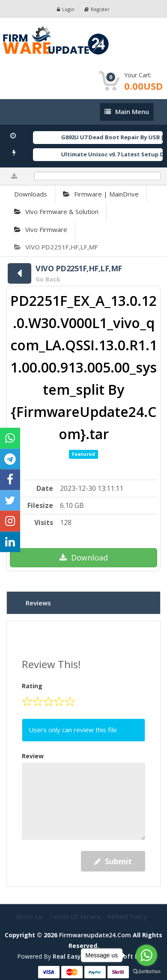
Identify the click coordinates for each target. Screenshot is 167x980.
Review (33, 756)
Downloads (31, 194)
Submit (113, 861)
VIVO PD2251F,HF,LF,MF (56, 247)
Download (84, 557)
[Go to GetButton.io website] (146, 971)
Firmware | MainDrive (101, 194)
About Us (30, 916)
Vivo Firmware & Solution (56, 211)
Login (66, 9)
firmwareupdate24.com (95, 935)
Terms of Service (76, 916)
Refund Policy (127, 916)
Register (97, 9)
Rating (32, 686)
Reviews (38, 603)
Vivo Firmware (41, 229)
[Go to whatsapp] (146, 955)
